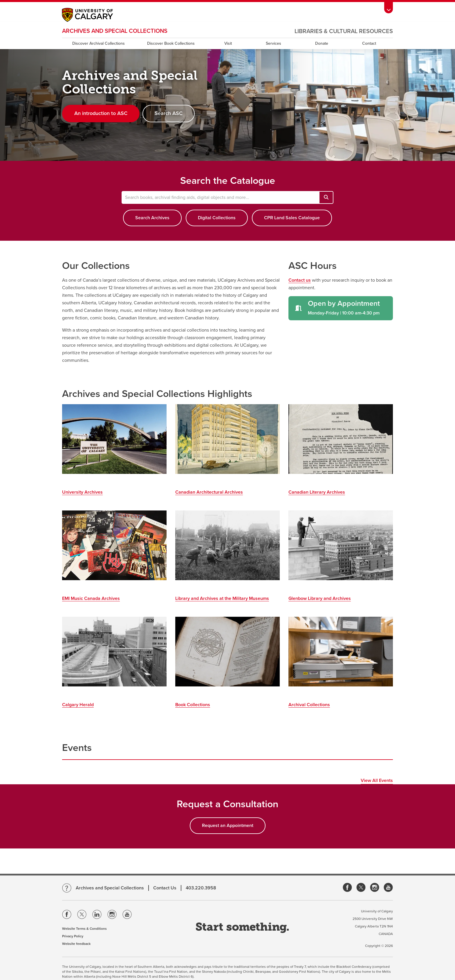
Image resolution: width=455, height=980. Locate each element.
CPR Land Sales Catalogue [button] (292, 218)
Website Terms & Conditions (84, 929)
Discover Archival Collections (99, 43)
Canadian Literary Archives (317, 492)
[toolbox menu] (389, 8)
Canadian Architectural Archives (209, 492)
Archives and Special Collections (115, 31)
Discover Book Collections (171, 43)
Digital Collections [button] (217, 218)
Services (273, 43)
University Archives (82, 492)
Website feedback (76, 944)
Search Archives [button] (152, 218)
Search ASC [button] (169, 113)
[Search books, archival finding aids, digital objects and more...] (326, 197)
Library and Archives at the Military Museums (222, 598)
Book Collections (193, 705)
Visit (228, 43)
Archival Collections (309, 705)
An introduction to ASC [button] (101, 113)
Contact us (300, 280)
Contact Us (165, 888)
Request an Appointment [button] (228, 826)
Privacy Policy (73, 936)
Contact (369, 43)
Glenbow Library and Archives (320, 598)
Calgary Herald (78, 705)
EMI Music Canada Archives (91, 598)
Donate (322, 43)
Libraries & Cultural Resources (344, 31)
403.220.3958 (201, 888)
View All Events (377, 781)
